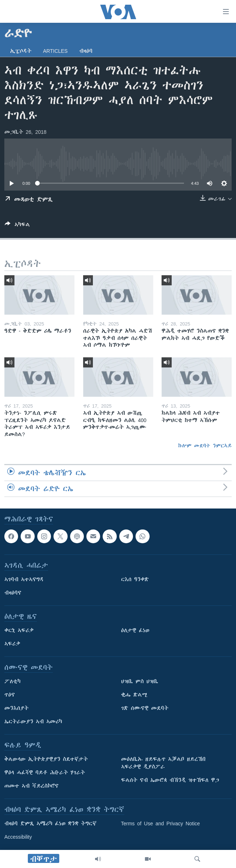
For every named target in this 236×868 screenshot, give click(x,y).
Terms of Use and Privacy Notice (161, 824)
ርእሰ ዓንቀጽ (135, 579)
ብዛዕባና (13, 593)
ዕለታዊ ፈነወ (135, 630)
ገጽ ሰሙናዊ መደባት (145, 708)
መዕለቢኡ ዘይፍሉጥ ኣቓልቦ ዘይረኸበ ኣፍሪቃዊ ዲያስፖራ (163, 763)
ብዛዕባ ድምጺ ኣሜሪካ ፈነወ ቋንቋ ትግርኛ (50, 824)
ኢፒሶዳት (21, 51)
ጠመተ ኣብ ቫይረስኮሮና (31, 786)
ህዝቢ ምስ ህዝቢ (140, 681)
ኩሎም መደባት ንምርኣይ (205, 446)
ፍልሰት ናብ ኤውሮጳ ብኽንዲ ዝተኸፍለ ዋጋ (170, 780)
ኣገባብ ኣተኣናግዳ (24, 579)
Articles (55, 51)
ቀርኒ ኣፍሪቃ (19, 630)
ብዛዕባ (86, 51)
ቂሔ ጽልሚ (134, 695)
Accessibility (18, 837)
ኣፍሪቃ (12, 644)
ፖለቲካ (12, 681)
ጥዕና (10, 695)
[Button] (17, 226)
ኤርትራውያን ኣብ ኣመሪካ (33, 722)
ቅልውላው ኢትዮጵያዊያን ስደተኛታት (46, 759)
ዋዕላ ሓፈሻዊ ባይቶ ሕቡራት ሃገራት (45, 773)
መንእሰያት (16, 708)
